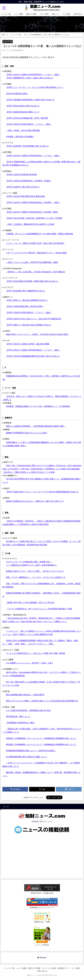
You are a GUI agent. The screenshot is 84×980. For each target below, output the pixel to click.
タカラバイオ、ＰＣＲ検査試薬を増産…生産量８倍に (29, 562)
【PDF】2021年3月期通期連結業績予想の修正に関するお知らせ (33, 356)
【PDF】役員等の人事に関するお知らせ (23, 187)
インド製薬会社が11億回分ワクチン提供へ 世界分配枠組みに (32, 565)
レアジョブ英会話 (42, 945)
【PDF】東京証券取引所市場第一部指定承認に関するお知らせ (32, 281)
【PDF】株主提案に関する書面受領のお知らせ (26, 291)
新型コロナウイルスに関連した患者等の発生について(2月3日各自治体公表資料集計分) (42, 701)
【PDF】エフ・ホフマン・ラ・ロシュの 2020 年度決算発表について (35, 87)
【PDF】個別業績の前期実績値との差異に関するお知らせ (30, 100)
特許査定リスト (64, 968)
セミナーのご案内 (49, 968)
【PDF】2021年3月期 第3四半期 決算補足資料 (25, 196)
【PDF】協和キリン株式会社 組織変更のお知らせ (27, 300)
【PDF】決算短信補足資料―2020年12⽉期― (25, 306)
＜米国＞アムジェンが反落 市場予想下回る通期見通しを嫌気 (32, 262)
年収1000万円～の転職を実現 (42, 893)
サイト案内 (66, 14)
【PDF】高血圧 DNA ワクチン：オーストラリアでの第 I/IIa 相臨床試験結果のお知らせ (42, 492)
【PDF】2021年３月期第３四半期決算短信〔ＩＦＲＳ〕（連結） (33, 75)
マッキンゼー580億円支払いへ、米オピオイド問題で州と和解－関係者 (35, 653)
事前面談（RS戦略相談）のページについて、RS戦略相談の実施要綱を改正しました (41, 744)
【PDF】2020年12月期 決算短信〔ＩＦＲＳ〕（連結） (29, 124)
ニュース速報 (18, 14)
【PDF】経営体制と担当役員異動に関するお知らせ (27, 146)
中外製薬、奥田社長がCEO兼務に (20, 137)
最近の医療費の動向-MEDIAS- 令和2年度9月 (25, 695)
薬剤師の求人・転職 (42, 922)
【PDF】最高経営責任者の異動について (23, 112)
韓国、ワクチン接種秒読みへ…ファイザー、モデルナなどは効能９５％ (36, 577)
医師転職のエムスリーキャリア (42, 908)
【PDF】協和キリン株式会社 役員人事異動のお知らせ (29, 325)
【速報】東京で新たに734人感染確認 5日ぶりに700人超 (30, 602)
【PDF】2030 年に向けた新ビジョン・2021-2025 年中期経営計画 (34, 319)
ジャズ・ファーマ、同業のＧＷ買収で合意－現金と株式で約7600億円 (35, 243)
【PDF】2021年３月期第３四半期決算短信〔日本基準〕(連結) (32, 212)
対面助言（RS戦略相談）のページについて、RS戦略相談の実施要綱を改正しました (41, 738)
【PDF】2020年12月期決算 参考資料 (21, 174)
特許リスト (56, 14)
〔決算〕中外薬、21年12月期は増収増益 (23, 130)
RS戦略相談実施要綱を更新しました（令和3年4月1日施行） (31, 751)
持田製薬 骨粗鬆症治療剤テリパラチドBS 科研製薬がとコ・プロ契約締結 (38, 406)
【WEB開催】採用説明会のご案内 (20, 723)
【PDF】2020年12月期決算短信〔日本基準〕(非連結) (28, 181)
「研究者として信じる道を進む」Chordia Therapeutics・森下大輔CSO (36, 272)
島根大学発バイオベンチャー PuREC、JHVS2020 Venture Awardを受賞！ (38, 334)
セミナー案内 (44, 14)
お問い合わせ (78, 14)
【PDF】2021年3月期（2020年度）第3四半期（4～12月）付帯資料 (34, 218)
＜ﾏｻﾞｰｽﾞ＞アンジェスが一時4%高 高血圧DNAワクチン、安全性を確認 (36, 253)
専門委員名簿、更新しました (18, 717)
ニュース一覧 (6, 14)
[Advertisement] (42, 855)
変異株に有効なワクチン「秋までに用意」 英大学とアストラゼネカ (35, 571)
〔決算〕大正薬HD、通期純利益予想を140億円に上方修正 (30, 224)
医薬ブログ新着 (31, 14)
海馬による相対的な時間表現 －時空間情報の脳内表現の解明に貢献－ (36, 426)
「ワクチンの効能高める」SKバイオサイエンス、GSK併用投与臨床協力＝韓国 (39, 609)
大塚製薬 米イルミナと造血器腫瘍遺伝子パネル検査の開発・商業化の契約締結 (40, 234)
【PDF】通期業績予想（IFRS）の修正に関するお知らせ (30, 78)
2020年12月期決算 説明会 (17, 94)
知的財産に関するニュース (42, 821)
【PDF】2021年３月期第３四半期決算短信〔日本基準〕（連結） (33, 202)
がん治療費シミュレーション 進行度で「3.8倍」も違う (30, 663)
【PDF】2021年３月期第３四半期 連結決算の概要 (28, 344)
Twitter (43, 958)
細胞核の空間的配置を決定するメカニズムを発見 (26, 433)
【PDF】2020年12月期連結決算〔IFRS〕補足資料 (27, 118)
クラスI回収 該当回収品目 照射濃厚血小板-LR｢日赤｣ (28, 710)
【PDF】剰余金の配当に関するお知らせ (23, 106)
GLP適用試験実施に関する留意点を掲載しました (26, 757)
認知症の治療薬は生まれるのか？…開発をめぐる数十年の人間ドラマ (35, 501)
